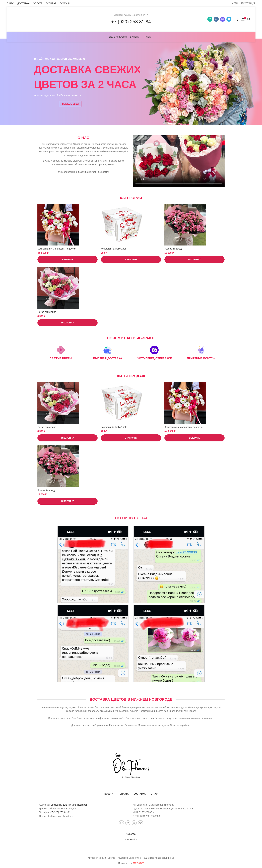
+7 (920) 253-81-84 (60, 812)
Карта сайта (131, 839)
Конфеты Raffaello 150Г (114, 249)
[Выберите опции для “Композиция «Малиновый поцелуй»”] (68, 260)
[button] (131, 260)
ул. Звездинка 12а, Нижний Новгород (67, 805)
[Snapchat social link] (223, 19)
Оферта (131, 834)
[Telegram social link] (229, 19)
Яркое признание (47, 312)
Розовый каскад (173, 249)
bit (138, 863)
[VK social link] (216, 19)
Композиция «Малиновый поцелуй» (57, 249)
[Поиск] (236, 19)
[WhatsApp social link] (210, 19)
